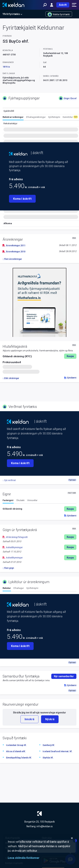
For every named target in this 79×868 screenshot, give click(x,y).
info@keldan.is (45, 826)
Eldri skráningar (11, 378)
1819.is (6, 67)
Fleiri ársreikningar (12, 259)
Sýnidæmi (70, 378)
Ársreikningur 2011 (14, 245)
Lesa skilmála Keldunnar (24, 858)
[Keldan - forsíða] (13, 5)
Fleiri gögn (8, 568)
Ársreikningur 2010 (14, 251)
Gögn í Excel (68, 98)
